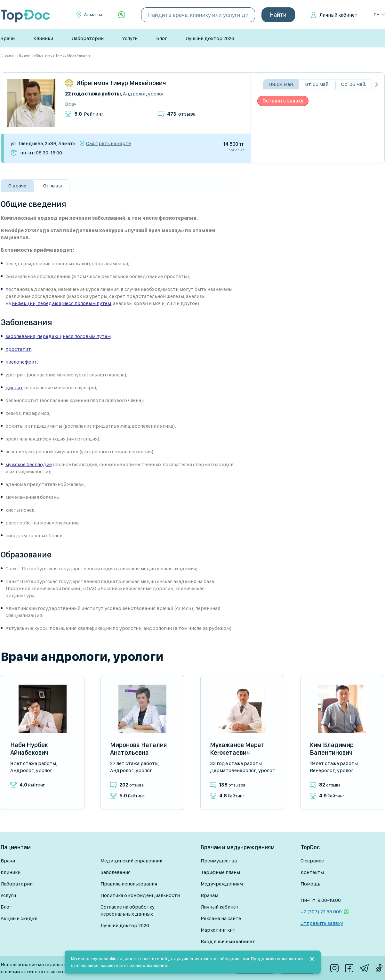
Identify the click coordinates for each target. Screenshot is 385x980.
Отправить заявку (322, 923)
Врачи (8, 38)
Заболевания (116, 872)
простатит (18, 349)
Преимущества (219, 861)
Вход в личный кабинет (228, 941)
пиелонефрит (21, 362)
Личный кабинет (338, 15)
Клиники (43, 38)
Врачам (209, 895)
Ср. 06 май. (354, 84)
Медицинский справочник (131, 861)
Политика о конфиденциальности (140, 895)
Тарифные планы (220, 872)
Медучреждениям (222, 884)
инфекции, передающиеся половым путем (61, 303)
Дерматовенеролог (233, 770)
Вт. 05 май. (317, 84)
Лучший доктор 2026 (210, 38)
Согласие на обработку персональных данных (128, 910)
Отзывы (52, 186)
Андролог (134, 94)
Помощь (310, 884)
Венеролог (322, 770)
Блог (162, 38)
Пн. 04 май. (281, 84)
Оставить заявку (283, 101)
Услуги (130, 38)
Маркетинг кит (218, 930)
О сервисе (312, 861)
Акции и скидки (19, 918)
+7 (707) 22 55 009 (321, 912)
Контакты (312, 872)
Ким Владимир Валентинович (332, 749)
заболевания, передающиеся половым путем (58, 336)
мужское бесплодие (29, 464)
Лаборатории (88, 38)
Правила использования (129, 884)
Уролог (156, 94)
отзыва (181, 114)
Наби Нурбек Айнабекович (29, 749)
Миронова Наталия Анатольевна (138, 749)
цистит (14, 387)
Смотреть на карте (108, 144)
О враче (17, 186)
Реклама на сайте (221, 918)
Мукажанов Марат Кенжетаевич (237, 749)
